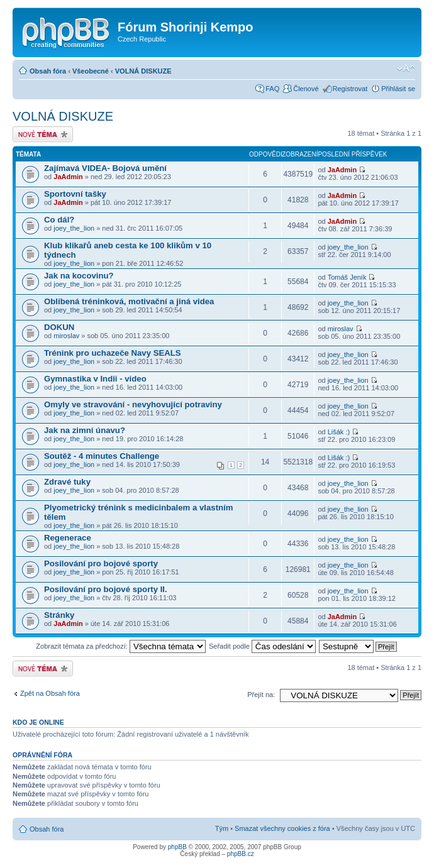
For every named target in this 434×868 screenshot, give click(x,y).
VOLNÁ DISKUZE (143, 71)
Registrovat (350, 89)
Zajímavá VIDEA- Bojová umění (105, 168)
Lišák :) (339, 432)
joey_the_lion (74, 228)
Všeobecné (91, 71)
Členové (306, 89)
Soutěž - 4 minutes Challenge (102, 456)
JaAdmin (68, 177)
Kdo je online (38, 722)
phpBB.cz (241, 854)
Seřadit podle (262, 646)
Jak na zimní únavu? (85, 430)
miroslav (66, 336)
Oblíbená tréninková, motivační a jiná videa (129, 301)
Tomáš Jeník (347, 277)
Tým (222, 828)
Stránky (59, 615)
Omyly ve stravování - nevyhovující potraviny (133, 404)
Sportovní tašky (75, 194)
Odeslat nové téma (43, 134)
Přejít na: (261, 695)
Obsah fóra (48, 71)
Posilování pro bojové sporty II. (106, 589)
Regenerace (68, 538)
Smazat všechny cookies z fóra (282, 828)
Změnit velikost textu (406, 69)
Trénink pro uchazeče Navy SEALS (113, 353)
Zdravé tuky (67, 482)
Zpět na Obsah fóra (50, 693)
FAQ (272, 89)
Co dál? (59, 220)
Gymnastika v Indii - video (95, 379)
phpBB (177, 847)
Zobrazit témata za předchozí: (121, 646)
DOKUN (59, 327)
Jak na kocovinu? (79, 276)
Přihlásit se (398, 89)
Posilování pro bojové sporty (101, 563)
